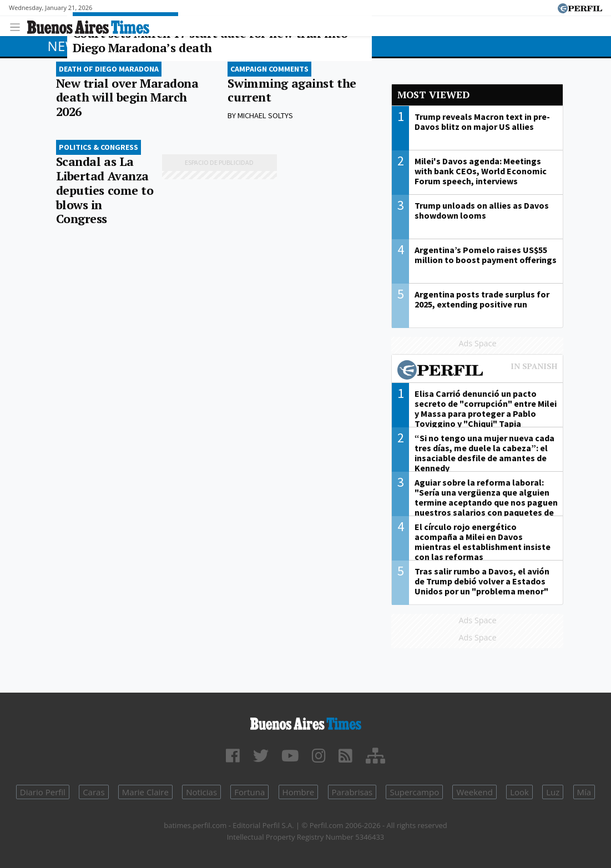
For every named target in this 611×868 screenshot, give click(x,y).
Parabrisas (352, 792)
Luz (553, 792)
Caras (94, 792)
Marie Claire (145, 792)
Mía (584, 792)
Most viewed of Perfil (477, 371)
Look (519, 792)
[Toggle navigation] (18, 26)
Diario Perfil (43, 792)
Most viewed (433, 95)
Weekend (474, 792)
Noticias (201, 792)
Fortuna (249, 792)
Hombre (299, 792)
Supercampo (414, 792)
